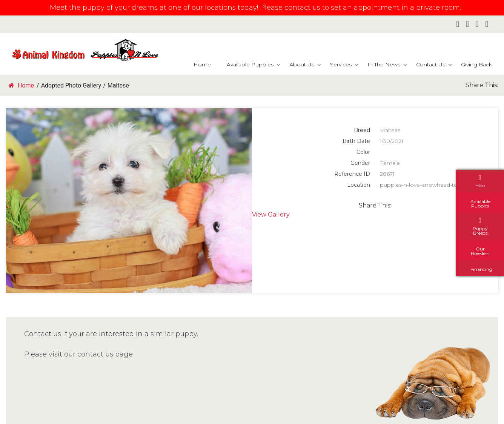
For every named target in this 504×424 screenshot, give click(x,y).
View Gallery (271, 214)
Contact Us (431, 65)
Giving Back (476, 65)
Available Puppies (250, 65)
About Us (302, 65)
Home (202, 65)
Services (341, 65)
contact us (302, 8)
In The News (384, 65)
